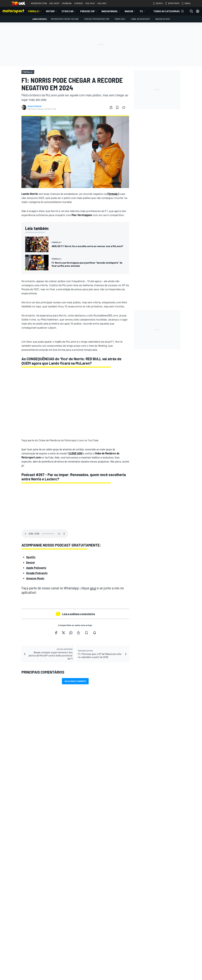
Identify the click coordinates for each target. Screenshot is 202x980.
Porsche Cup (87, 11)
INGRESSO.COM (39, 3)
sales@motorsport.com (149, 978)
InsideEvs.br (77, 965)
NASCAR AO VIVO (163, 19)
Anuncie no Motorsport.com (151, 968)
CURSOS (79, 3)
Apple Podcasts (36, 568)
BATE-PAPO (172, 3)
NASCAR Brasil (110, 11)
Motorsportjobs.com (81, 975)
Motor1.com (77, 970)
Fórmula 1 (34, 11)
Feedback (143, 963)
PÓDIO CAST (120, 19)
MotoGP (50, 11)
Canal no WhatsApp (140, 19)
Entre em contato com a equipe (153, 973)
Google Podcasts (37, 573)
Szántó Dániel (34, 106)
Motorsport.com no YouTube (65, 19)
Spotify (31, 557)
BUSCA (158, 3)
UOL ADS (102, 3)
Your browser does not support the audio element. (45, 534)
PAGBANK (67, 3)
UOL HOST (54, 3)
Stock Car (67, 11)
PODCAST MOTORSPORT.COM (97, 19)
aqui (93, 588)
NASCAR (129, 11)
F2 (141, 11)
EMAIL (186, 3)
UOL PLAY (90, 3)
